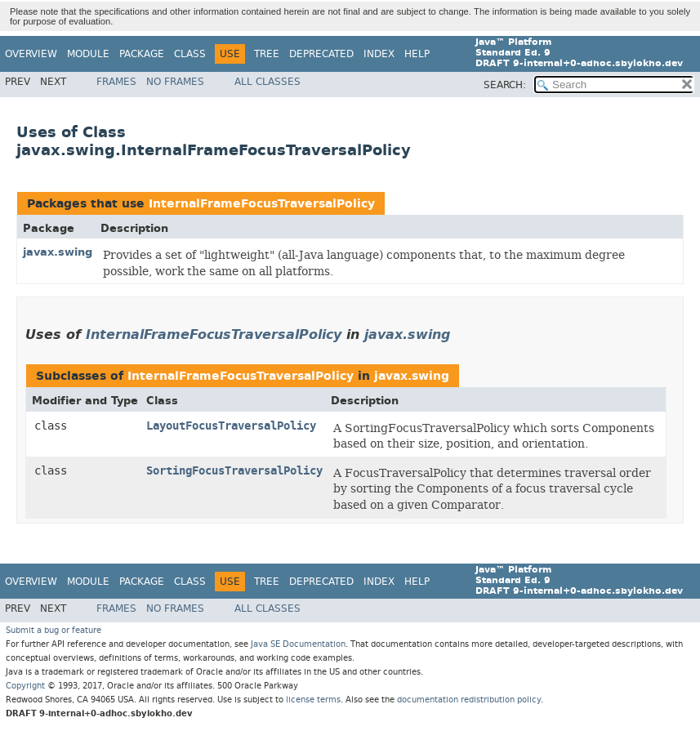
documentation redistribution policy (469, 700)
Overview (31, 54)
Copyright (25, 686)
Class (190, 54)
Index (379, 54)
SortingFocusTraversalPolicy (234, 471)
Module (88, 54)
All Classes (268, 82)
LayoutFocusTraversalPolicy (231, 426)
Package (142, 54)
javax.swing (58, 252)
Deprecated (321, 54)
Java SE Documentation (298, 644)
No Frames (175, 82)
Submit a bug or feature (54, 630)
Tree (267, 54)
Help (417, 54)
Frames (116, 82)
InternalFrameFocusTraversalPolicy (262, 204)
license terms (313, 700)
